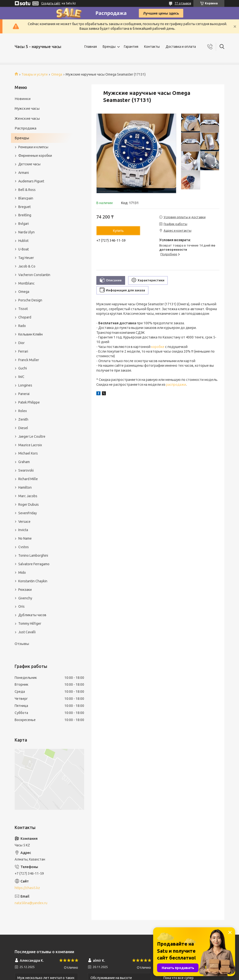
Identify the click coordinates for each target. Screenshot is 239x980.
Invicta (23, 530)
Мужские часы (27, 108)
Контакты (152, 47)
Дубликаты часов (32, 615)
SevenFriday (28, 513)
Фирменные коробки (35, 156)
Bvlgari (24, 224)
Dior (21, 343)
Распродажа (25, 128)
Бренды (109, 47)
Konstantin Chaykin (33, 581)
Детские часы (29, 164)
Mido (22, 573)
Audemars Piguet (31, 181)
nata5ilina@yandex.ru (31, 903)
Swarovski (26, 470)
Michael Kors (28, 453)
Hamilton (25, 487)
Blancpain (26, 198)
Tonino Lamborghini (33, 555)
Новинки (23, 99)
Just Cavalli (27, 632)
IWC (21, 377)
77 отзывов (183, 3)
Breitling (25, 215)
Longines (25, 385)
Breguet (25, 207)
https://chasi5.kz (27, 888)
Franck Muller (29, 360)
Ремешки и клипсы (33, 147)
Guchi (23, 368)
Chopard (25, 317)
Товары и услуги (35, 74)
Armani (24, 173)
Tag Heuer (26, 258)
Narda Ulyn (26, 232)
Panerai (24, 394)
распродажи (176, 385)
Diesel (23, 428)
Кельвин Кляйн (30, 334)
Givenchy (25, 598)
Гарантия (131, 47)
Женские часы (27, 118)
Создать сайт (51, 3)
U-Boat (24, 249)
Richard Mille (28, 479)
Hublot (23, 241)
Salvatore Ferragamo (34, 564)
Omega (57, 74)
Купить (118, 231)
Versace (24, 522)
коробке (158, 347)
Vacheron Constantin (34, 275)
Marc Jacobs (28, 496)
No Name (25, 538)
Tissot (23, 309)
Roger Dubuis (29, 505)
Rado (22, 326)
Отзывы (22, 644)
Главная (91, 47)
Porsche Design (30, 300)
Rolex (23, 411)
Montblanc (26, 283)
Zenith (23, 419)
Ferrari (23, 351)
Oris (21, 606)
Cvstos (24, 547)
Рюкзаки (25, 590)
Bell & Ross (27, 190)
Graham (24, 462)
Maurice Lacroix (30, 445)
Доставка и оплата (181, 47)
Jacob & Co (27, 266)
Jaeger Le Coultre (32, 436)
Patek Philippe (29, 402)
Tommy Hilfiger (30, 624)
